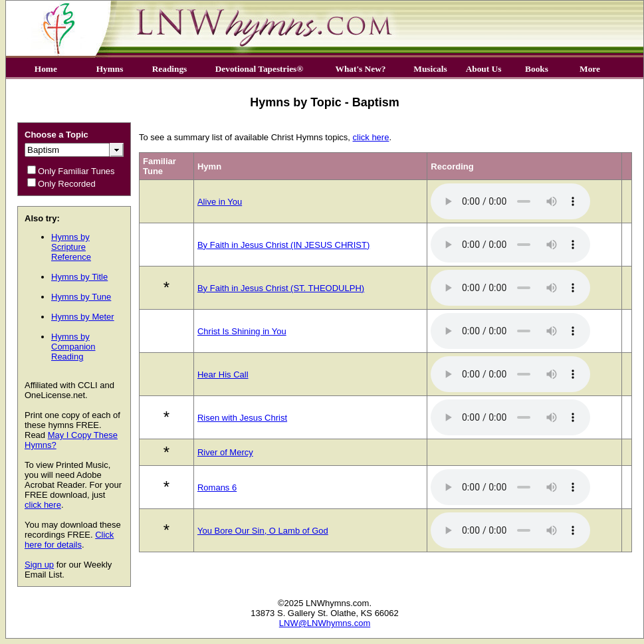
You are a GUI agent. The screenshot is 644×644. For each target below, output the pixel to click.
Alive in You (220, 202)
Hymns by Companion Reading (73, 347)
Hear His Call (223, 375)
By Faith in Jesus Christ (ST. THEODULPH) (281, 288)
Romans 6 (217, 487)
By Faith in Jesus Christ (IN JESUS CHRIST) (283, 245)
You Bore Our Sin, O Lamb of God (263, 531)
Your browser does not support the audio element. (510, 201)
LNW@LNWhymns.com (325, 623)
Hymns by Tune (81, 297)
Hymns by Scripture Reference (71, 247)
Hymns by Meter (83, 317)
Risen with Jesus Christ (242, 418)
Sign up (39, 565)
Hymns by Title (79, 277)
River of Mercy (225, 452)
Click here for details (69, 540)
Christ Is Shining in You (242, 331)
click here (43, 505)
